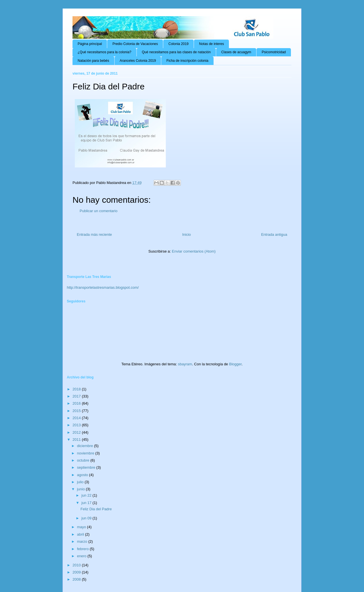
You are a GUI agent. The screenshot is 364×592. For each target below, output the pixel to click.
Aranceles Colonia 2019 (138, 61)
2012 (77, 432)
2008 (77, 579)
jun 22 (87, 495)
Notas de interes (211, 44)
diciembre (86, 446)
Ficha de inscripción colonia (187, 61)
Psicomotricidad (274, 52)
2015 (77, 411)
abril (81, 534)
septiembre (87, 467)
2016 (77, 403)
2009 (77, 572)
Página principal (90, 44)
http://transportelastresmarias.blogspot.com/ (103, 287)
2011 (77, 440)
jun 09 (87, 518)
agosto (83, 475)
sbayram (185, 364)
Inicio (187, 234)
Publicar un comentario (99, 211)
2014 (77, 418)
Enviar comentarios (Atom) (194, 251)
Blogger (235, 364)
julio (81, 482)
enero (82, 556)
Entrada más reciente (94, 234)
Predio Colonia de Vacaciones (135, 44)
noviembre (86, 453)
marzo (83, 541)
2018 (77, 389)
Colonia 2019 (178, 44)
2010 (77, 565)
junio (81, 489)
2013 (77, 425)
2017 (77, 396)
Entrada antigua (274, 234)
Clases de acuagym (236, 52)
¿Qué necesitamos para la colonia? (105, 52)
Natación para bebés (93, 61)
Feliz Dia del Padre (96, 509)
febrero (83, 549)
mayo (82, 527)
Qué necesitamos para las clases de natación (176, 52)
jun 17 (87, 503)
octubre (84, 460)
